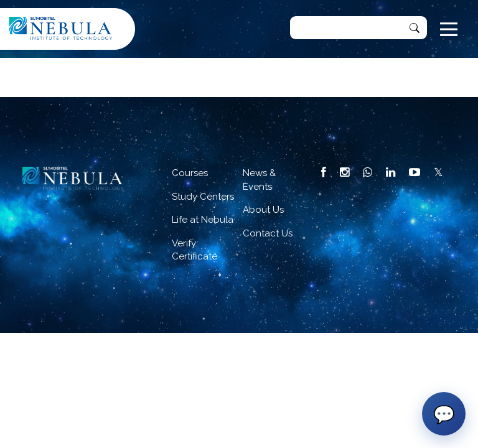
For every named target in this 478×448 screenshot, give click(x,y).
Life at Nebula (203, 220)
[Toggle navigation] (449, 29)
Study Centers (203, 197)
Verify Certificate (194, 250)
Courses (190, 173)
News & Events (259, 180)
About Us (263, 210)
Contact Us (268, 233)
